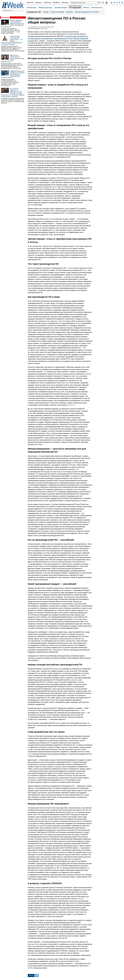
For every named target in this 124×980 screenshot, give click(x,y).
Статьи (46, 12)
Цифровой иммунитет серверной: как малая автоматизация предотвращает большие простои (13, 74)
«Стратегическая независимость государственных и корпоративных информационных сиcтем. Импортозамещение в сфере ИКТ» (58, 39)
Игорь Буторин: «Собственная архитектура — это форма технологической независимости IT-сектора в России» (12, 40)
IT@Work (56, 3)
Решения (69, 12)
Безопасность (97, 8)
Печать (31, 975)
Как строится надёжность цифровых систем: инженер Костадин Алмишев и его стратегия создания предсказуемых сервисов (13, 92)
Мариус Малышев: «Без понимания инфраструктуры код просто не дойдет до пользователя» (12, 24)
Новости (30, 3)
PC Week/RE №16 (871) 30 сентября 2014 (41, 27)
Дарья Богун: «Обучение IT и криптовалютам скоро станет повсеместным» (13, 58)
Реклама (65, 3)
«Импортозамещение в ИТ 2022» (87, 12)
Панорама (5, 17)
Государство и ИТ (8, 10)
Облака (86, 8)
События (47, 3)
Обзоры (39, 3)
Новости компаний (57, 12)
